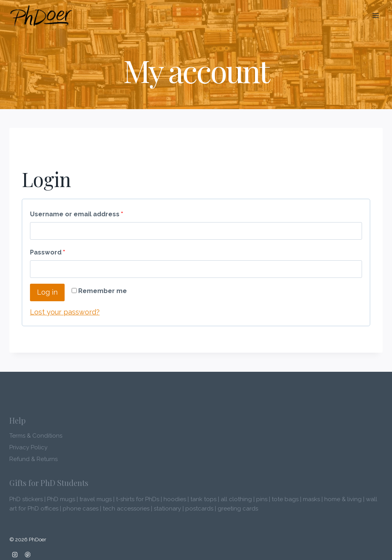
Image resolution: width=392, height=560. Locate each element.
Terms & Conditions (36, 436)
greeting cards (238, 509)
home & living (343, 499)
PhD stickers (26, 499)
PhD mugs (61, 499)
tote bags (285, 499)
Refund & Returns (33, 459)
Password (47, 252)
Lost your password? (65, 312)
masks (311, 499)
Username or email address (76, 214)
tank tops (203, 499)
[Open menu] (375, 15)
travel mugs (96, 499)
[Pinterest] (28, 554)
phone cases (81, 509)
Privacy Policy (28, 447)
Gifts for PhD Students (49, 483)
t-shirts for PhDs (138, 499)
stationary (167, 509)
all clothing (236, 499)
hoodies (175, 499)
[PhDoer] (41, 16)
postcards (199, 509)
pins (262, 499)
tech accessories (126, 509)
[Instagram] (15, 554)
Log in (47, 292)
